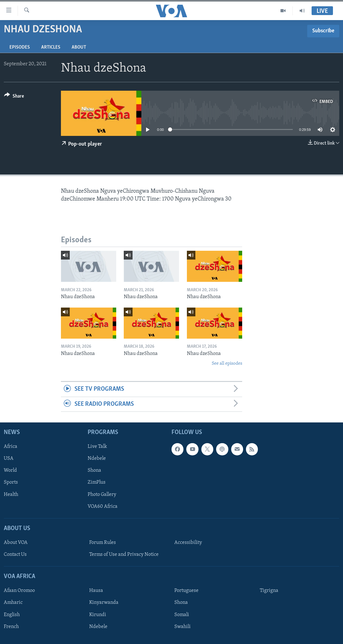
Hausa (96, 591)
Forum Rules (103, 543)
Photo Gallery (102, 495)
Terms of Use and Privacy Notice (124, 555)
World (10, 470)
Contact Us (15, 555)
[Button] (14, 97)
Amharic (13, 603)
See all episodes (227, 364)
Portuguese (186, 591)
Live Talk (97, 447)
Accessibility (188, 543)
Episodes (20, 47)
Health (11, 495)
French (11, 627)
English (12, 615)
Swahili (182, 627)
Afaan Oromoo (19, 591)
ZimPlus (97, 483)
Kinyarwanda (104, 603)
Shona (94, 470)
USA (9, 459)
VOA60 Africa (103, 507)
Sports (11, 483)
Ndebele (97, 459)
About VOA (16, 543)
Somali (182, 615)
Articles (51, 47)
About (79, 47)
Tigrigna (269, 591)
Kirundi (98, 615)
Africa (11, 447)
